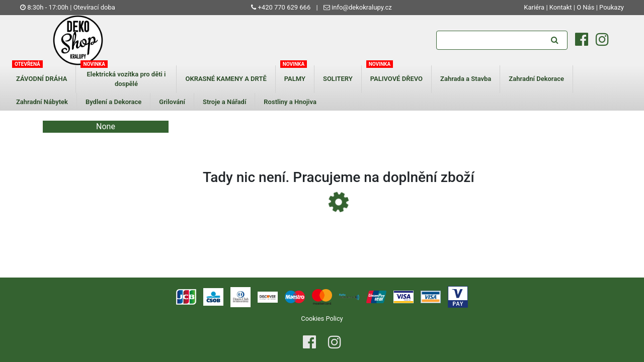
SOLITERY (338, 79)
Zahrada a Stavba (466, 79)
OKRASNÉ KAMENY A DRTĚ (226, 79)
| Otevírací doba (93, 7)
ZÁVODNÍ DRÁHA (42, 79)
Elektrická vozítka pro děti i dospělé (126, 79)
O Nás (585, 7)
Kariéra (535, 7)
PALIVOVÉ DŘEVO (396, 79)
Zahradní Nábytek (42, 102)
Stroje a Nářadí (224, 102)
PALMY (295, 79)
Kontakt (561, 7)
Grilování (172, 102)
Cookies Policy (322, 319)
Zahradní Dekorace (536, 79)
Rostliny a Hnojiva (290, 102)
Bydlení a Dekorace (113, 102)
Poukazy (612, 7)
